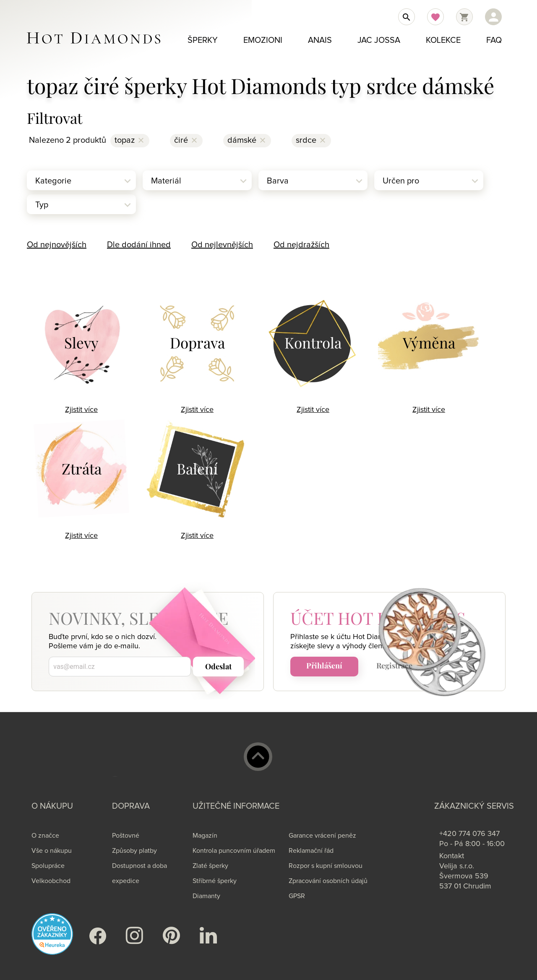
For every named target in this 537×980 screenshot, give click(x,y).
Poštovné (126, 836)
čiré (181, 140)
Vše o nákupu (52, 851)
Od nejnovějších (57, 245)
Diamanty (206, 896)
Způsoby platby (134, 851)
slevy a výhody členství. (356, 646)
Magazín (205, 836)
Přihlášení (324, 666)
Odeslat (218, 666)
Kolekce (443, 40)
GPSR (297, 896)
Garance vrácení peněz (322, 836)
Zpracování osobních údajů (328, 881)
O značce (45, 836)
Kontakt (452, 856)
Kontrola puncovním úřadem (234, 851)
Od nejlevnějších (222, 245)
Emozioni (263, 40)
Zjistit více (81, 410)
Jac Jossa (379, 40)
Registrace (394, 666)
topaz (125, 140)
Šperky (203, 40)
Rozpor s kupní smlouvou (326, 866)
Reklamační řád (311, 851)
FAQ (494, 40)
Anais (320, 40)
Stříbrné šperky (215, 881)
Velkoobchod (51, 881)
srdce (306, 140)
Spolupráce (48, 866)
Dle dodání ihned (139, 245)
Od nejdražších (301, 245)
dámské (242, 140)
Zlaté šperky (210, 866)
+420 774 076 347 (469, 834)
